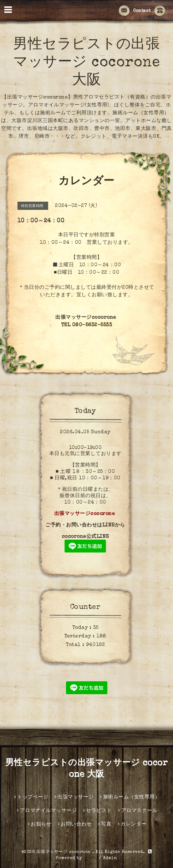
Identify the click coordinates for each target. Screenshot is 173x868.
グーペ (91, 858)
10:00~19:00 (85, 448)
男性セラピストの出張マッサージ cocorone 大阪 (86, 63)
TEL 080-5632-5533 (87, 325)
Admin (110, 858)
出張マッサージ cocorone (65, 852)
